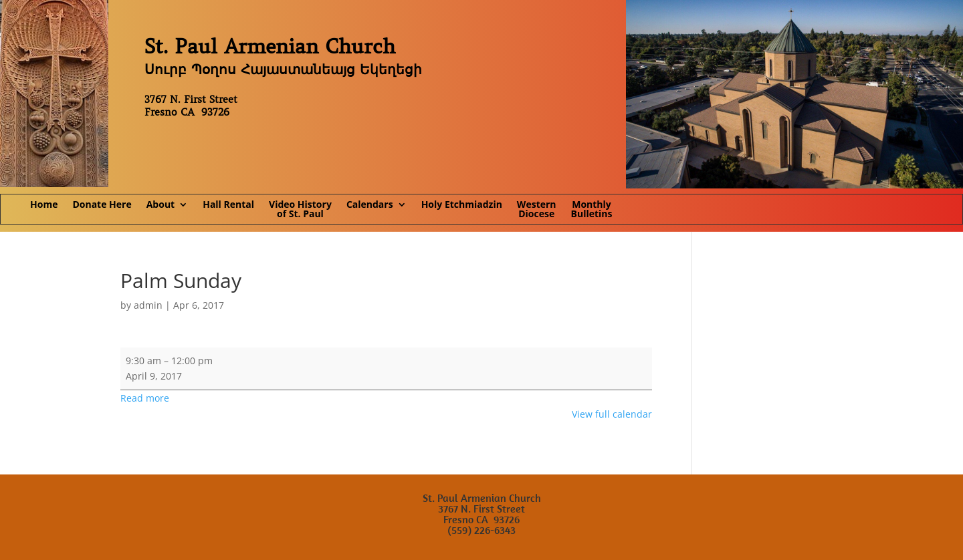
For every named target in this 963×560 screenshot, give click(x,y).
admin (148, 305)
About (160, 205)
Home (44, 205)
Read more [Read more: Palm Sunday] (145, 398)
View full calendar (612, 414)
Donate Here (102, 205)
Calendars (370, 205)
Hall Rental (228, 205)
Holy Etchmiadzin (462, 205)
